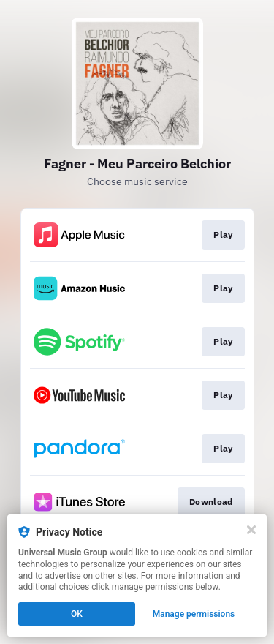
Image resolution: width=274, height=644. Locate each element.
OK (77, 614)
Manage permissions (194, 614)
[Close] (251, 530)
